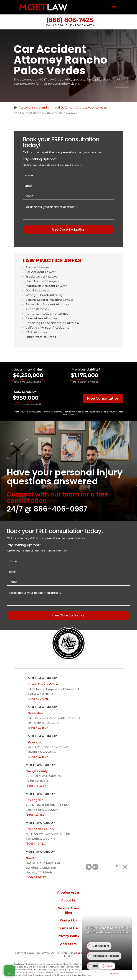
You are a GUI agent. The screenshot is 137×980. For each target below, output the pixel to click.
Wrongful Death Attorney (44, 295)
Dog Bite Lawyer (38, 290)
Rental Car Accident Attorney (47, 314)
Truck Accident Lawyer (42, 277)
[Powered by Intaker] (106, 973)
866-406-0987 (60, 509)
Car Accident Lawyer (41, 272)
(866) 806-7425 (70, 20)
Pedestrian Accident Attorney (47, 304)
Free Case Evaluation (68, 229)
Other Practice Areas (41, 337)
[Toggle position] (118, 866)
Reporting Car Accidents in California (52, 323)
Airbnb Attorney (37, 309)
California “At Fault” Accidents (47, 328)
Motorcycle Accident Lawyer (46, 286)
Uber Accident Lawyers (42, 281)
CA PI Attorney (36, 332)
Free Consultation (103, 398)
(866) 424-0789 (39, 699)
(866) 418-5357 (36, 786)
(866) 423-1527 (38, 728)
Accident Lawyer (38, 267)
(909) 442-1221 (36, 844)
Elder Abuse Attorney (41, 318)
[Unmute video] (74, 866)
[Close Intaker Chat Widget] (125, 866)
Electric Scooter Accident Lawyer (50, 300)
